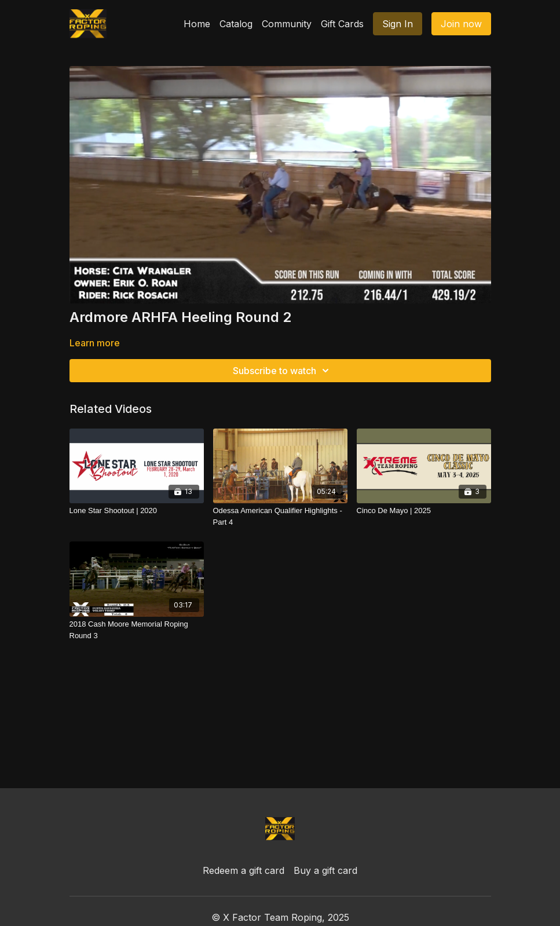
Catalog (236, 24)
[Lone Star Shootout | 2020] (137, 511)
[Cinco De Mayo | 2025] (424, 511)
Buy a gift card (325, 870)
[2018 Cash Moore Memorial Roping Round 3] (137, 630)
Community (287, 24)
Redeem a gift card (244, 870)
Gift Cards (342, 24)
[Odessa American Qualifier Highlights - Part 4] (280, 516)
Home (197, 24)
